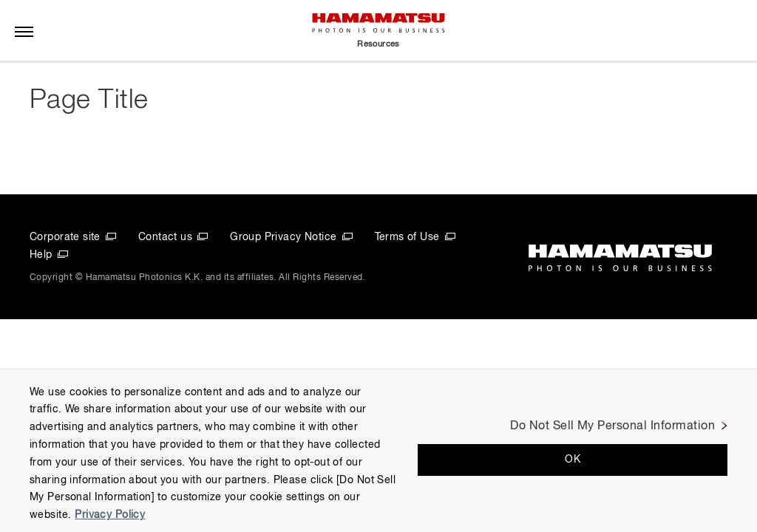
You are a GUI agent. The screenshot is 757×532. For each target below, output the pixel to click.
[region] (378, 450)
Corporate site (65, 237)
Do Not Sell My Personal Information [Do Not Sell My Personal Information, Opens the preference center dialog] (612, 426)
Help (41, 255)
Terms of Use (407, 237)
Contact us (165, 237)
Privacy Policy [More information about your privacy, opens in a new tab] (110, 515)
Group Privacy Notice (283, 237)
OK (573, 460)
